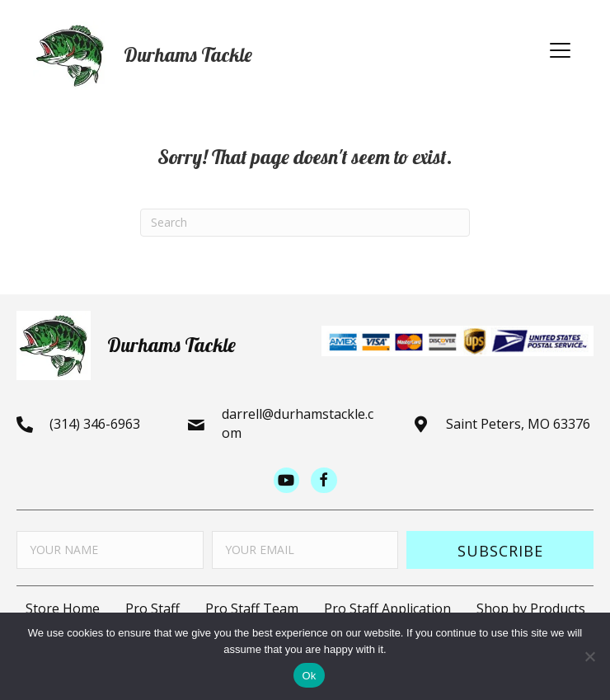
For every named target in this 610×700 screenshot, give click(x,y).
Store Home (63, 608)
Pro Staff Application (387, 608)
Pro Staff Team (252, 608)
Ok (309, 676)
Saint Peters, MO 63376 (518, 424)
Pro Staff (152, 608)
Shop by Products (531, 608)
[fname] (110, 550)
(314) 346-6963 (95, 424)
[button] (560, 51)
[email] (305, 550)
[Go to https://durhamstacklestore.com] (276, 55)
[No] (589, 656)
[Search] (305, 223)
